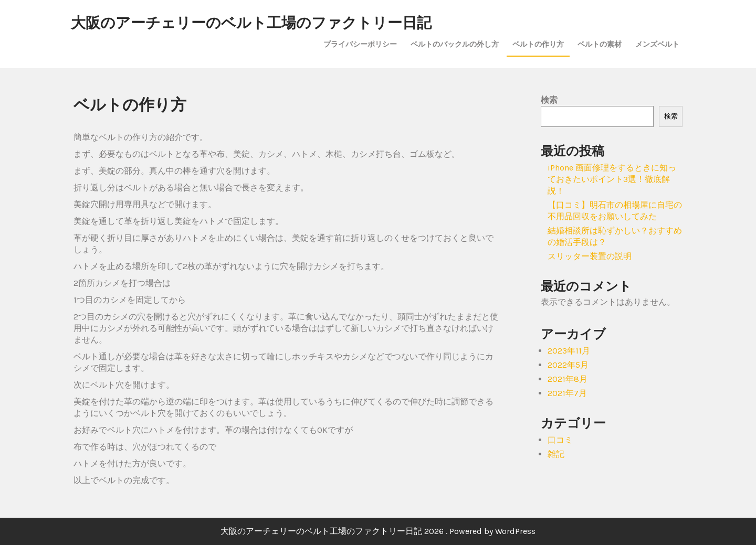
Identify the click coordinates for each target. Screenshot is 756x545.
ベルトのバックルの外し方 (455, 44)
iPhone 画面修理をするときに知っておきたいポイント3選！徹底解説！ (612, 179)
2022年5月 (568, 365)
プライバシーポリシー (360, 44)
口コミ (560, 440)
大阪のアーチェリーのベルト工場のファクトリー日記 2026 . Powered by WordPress (378, 531)
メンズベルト (657, 44)
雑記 (556, 454)
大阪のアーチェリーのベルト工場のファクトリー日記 (251, 23)
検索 (549, 100)
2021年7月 (567, 393)
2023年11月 (569, 351)
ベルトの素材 (600, 44)
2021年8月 (568, 379)
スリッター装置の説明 (590, 256)
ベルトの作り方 (538, 44)
